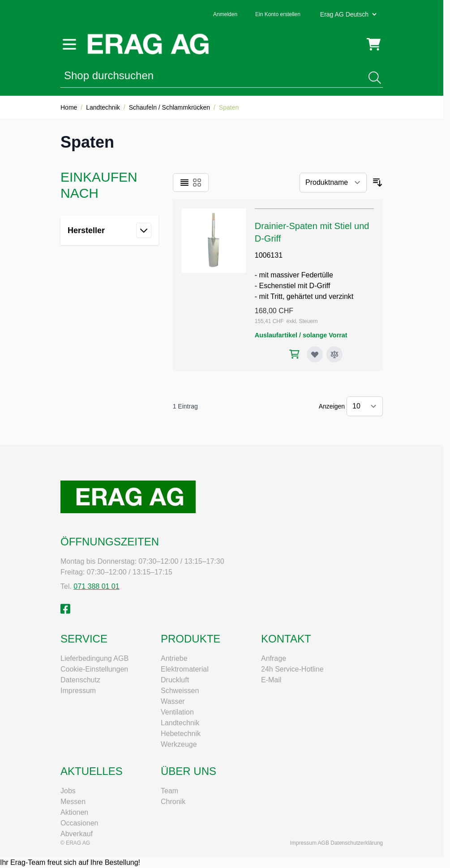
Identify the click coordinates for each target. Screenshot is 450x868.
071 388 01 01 (96, 586)
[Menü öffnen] (69, 44)
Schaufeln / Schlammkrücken (169, 107)
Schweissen (180, 691)
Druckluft (175, 680)
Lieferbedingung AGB (94, 658)
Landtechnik (103, 107)
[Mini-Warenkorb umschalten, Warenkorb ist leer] (374, 44)
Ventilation (177, 712)
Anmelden (225, 14)
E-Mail (271, 680)
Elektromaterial (185, 669)
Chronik (173, 802)
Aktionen (74, 812)
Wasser (173, 701)
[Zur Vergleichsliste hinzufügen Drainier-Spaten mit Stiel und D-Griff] (334, 354)
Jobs (68, 791)
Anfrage (274, 658)
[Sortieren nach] (333, 183)
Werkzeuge (179, 744)
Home (69, 107)
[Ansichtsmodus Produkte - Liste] (184, 183)
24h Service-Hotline (292, 669)
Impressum (78, 691)
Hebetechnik (181, 734)
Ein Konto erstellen (278, 14)
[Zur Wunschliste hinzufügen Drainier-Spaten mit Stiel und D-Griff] (315, 354)
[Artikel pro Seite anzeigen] (365, 406)
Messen (73, 802)
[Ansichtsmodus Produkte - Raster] (197, 183)
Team (169, 791)
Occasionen (79, 823)
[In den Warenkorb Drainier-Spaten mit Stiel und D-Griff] (294, 354)
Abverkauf (77, 834)
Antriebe (174, 658)
